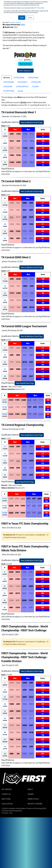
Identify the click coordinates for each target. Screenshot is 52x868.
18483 (31, 586)
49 (5, 607)
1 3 (5, 513)
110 (5, 747)
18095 (12, 690)
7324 (25, 718)
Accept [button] (22, 18)
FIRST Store (6, 799)
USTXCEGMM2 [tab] (33, 78)
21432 (18, 231)
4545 (18, 461)
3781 (18, 148)
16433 (12, 683)
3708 (17, 499)
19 (5, 162)
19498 (12, 704)
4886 (11, 607)
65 (5, 718)
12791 (31, 600)
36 (5, 231)
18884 (31, 355)
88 (5, 732)
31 (5, 369)
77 (5, 725)
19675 (31, 711)
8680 (18, 725)
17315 (25, 231)
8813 (18, 690)
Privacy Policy (39, 8)
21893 (18, 162)
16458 (31, 461)
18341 (25, 754)
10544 (25, 725)
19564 (24, 579)
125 (5, 754)
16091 (18, 697)
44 (5, 475)
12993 (18, 711)
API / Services (7, 789)
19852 (32, 141)
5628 (32, 155)
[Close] (48, 535)
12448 (18, 586)
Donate (31, 794)
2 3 (5, 414)
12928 (12, 468)
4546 (12, 217)
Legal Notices (7, 804)
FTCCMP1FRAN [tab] (9, 91)
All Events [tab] (7, 78)
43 (5, 238)
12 (5, 148)
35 (5, 697)
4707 (34, 499)
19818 (31, 704)
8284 (31, 579)
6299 (12, 134)
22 (5, 293)
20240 (18, 279)
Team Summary (25, 64)
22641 (25, 697)
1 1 (5, 499)
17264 (18, 134)
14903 (12, 747)
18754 (25, 739)
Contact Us (6, 794)
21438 (12, 162)
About (30, 789)
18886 (25, 203)
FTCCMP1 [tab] (36, 87)
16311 (12, 141)
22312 (31, 697)
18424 (18, 683)
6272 (25, 446)
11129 (18, 739)
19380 (25, 134)
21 (5, 461)
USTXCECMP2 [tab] (36, 82)
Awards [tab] (20, 91)
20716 (18, 217)
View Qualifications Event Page (32, 122)
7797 (12, 210)
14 (5, 454)
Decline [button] (30, 18)
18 (5, 217)
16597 (25, 468)
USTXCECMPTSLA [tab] (22, 87)
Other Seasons (25, 71)
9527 (12, 148)
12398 (25, 683)
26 (5, 224)
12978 (18, 607)
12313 (31, 593)
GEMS (23, 25)
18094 (18, 454)
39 (5, 600)
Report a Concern (35, 804)
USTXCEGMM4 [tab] (8, 82)
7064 (12, 238)
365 (18, 754)
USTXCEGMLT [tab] (22, 82)
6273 (31, 718)
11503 (25, 238)
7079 (12, 348)
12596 (12, 224)
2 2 (5, 407)
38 (5, 376)
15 (5, 155)
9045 (11, 586)
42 (5, 307)
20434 (18, 747)
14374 (12, 725)
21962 (18, 579)
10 (5, 286)
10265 (25, 704)
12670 (31, 217)
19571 (25, 747)
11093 (25, 148)
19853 (25, 279)
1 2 (5, 506)
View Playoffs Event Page (25, 383)
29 (5, 468)
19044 (18, 732)
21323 (12, 307)
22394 (31, 369)
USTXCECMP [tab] (8, 87)
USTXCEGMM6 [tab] (19, 78)
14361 (18, 475)
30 (5, 593)
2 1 (5, 400)
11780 (25, 732)
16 (5, 355)
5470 (24, 607)
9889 (12, 754)
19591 (31, 231)
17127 (18, 718)
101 (5, 739)
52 (5, 711)
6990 (18, 203)
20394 (24, 600)
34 (5, 300)
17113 (32, 134)
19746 (18, 155)
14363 (32, 279)
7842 (12, 739)
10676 (18, 572)
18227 (24, 593)
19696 (31, 468)
